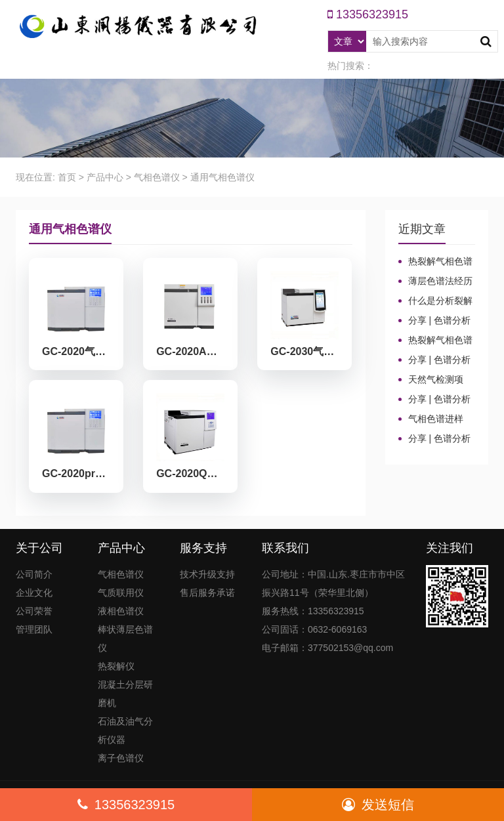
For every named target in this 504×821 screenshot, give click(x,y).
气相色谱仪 (157, 177)
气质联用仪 (121, 593)
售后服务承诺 (207, 593)
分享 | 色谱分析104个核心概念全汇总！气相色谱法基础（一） (435, 439)
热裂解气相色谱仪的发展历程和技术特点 (435, 262)
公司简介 (34, 574)
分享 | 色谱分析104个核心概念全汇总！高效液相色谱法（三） (435, 360)
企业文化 (34, 593)
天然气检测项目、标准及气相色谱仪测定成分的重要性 (435, 380)
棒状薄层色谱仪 (125, 639)
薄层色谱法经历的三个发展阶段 (435, 282)
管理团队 (34, 629)
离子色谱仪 (121, 758)
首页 (67, 177)
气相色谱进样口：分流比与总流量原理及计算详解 (435, 419)
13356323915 (126, 805)
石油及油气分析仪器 (125, 730)
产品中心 (105, 177)
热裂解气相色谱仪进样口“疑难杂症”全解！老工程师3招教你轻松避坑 (437, 341)
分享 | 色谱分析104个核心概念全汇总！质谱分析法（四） (435, 321)
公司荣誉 (34, 611)
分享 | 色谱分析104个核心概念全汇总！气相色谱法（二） (435, 400)
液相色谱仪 (121, 611)
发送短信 (378, 805)
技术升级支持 (207, 574)
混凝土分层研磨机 (125, 694)
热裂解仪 (116, 666)
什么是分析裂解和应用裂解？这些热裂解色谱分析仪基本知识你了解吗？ (435, 301)
